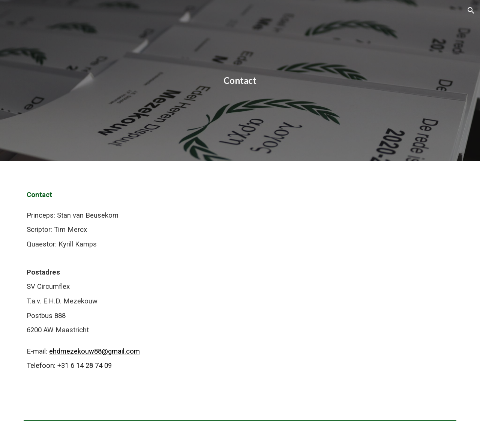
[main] (240, 81)
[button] (471, 10)
